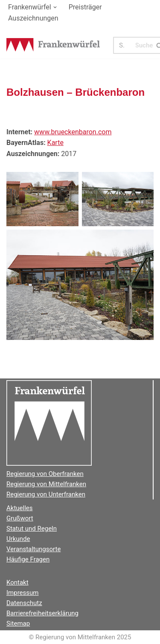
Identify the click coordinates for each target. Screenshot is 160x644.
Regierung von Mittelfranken (46, 484)
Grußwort (20, 518)
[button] (55, 7)
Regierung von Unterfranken (46, 494)
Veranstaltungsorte (33, 549)
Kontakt (17, 582)
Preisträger (85, 7)
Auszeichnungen (33, 18)
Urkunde (18, 539)
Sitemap (18, 623)
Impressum (22, 593)
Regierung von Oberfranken (45, 474)
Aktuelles (20, 508)
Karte (55, 143)
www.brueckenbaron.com (73, 132)
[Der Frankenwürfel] (53, 45)
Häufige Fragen (28, 559)
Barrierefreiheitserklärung (42, 613)
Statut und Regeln (32, 529)
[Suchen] (124, 45)
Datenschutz (24, 603)
